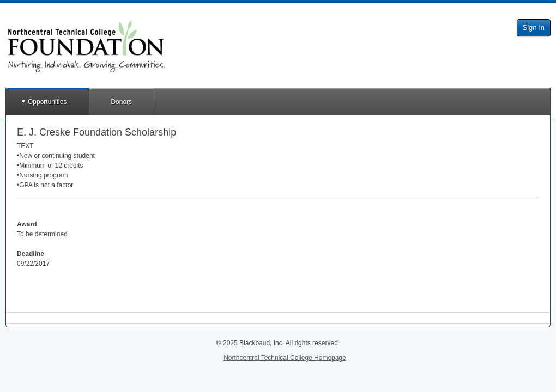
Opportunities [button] (47, 102)
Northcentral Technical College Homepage (285, 358)
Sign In (534, 27)
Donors (121, 102)
